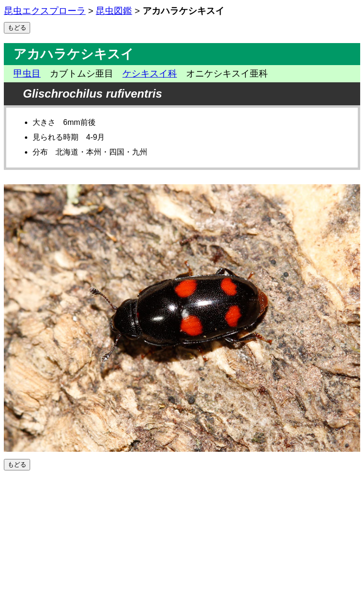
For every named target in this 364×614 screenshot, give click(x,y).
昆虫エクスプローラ (45, 11)
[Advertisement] (182, 542)
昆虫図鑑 (114, 11)
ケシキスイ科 (150, 73)
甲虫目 (27, 73)
